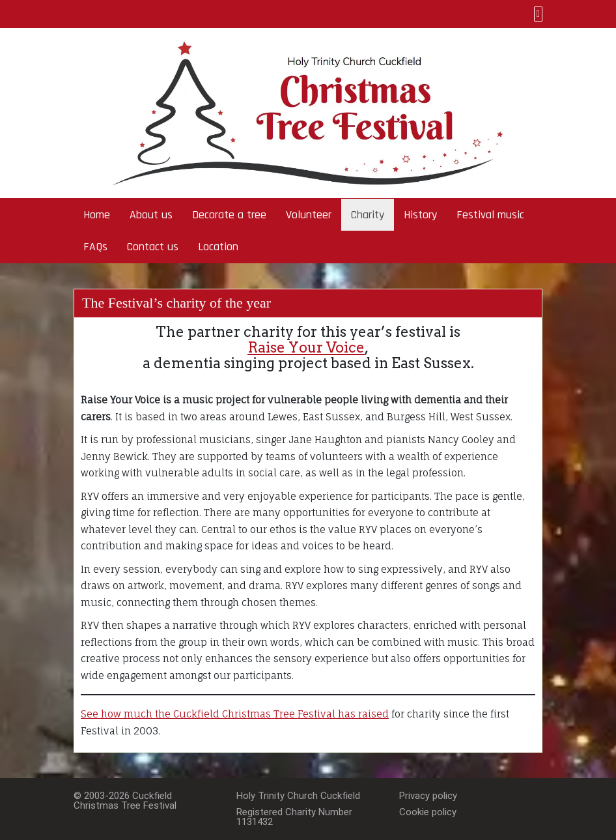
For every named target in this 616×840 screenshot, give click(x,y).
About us (151, 215)
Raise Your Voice (306, 347)
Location (218, 247)
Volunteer (309, 215)
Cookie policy (428, 812)
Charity (368, 215)
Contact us (153, 247)
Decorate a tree (229, 215)
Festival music (490, 215)
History (420, 215)
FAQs (95, 247)
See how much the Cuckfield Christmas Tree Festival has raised (235, 714)
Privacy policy (428, 796)
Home (97, 215)
